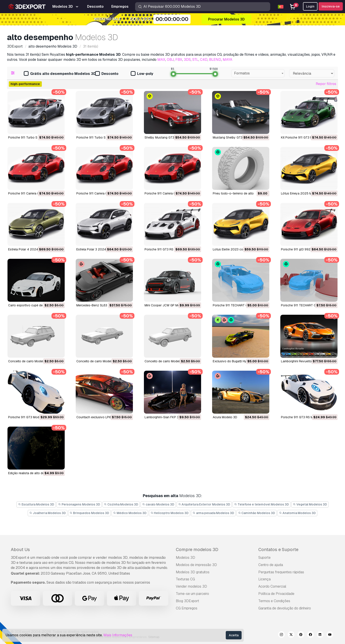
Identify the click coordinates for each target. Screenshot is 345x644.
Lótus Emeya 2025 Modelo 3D (303, 193)
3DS (187, 60)
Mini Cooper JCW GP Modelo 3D (168, 305)
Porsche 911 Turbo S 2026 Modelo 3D (104, 137)
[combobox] (258, 73)
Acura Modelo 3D (225, 417)
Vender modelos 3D (191, 586)
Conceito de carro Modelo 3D (29, 361)
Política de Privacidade (276, 594)
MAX (161, 60)
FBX (179, 60)
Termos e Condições (274, 601)
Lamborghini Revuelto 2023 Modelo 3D (309, 361)
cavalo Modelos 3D (158, 504)
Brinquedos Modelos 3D (90, 513)
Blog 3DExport (187, 601)
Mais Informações (118, 635)
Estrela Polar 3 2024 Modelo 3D (99, 249)
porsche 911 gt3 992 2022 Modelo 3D (308, 249)
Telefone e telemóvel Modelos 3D (262, 504)
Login (310, 6)
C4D (204, 60)
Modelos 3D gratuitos (193, 572)
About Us (20, 550)
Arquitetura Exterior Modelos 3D (204, 504)
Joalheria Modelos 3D (48, 513)
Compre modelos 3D (197, 550)
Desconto (107, 74)
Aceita (234, 635)
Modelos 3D (185, 558)
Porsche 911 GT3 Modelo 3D (28, 417)
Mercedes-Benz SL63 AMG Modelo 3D (104, 305)
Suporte (264, 558)
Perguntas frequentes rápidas (281, 572)
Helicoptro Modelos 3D (170, 513)
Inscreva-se (331, 6)
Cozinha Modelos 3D (121, 504)
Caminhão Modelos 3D (257, 513)
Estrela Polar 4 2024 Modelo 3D (31, 249)
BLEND (215, 60)
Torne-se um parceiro (192, 594)
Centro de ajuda (271, 565)
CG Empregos (187, 608)
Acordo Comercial (272, 586)
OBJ (170, 60)
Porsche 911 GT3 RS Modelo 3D (304, 417)
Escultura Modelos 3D (36, 504)
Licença (264, 579)
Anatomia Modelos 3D (297, 513)
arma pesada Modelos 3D (213, 513)
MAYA (228, 60)
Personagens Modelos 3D (79, 504)
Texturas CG (185, 579)
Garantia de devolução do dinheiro (285, 608)
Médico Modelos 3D (130, 513)
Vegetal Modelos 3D (310, 504)
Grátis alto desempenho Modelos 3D (60, 74)
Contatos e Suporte (278, 550)
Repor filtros (326, 84)
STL (195, 60)
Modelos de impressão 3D (196, 565)
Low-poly (142, 74)
